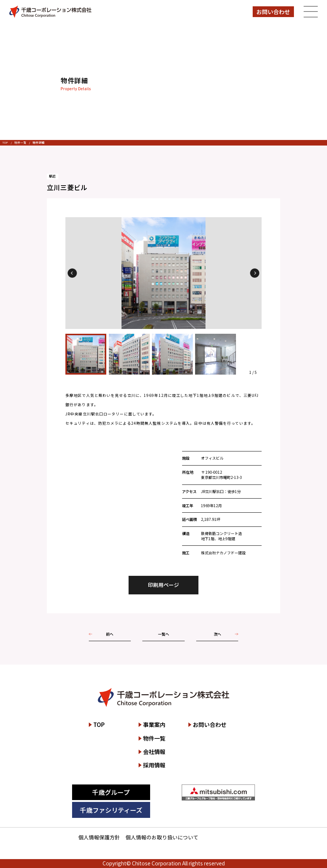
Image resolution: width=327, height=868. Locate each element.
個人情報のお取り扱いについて (162, 837)
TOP (5, 142)
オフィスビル (212, 458)
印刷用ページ (163, 585)
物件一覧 (20, 142)
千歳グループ (111, 792)
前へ (110, 634)
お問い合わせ (273, 12)
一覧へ (163, 634)
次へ (217, 634)
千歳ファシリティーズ (111, 810)
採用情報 (154, 765)
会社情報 (154, 752)
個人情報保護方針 (99, 837)
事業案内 (154, 725)
